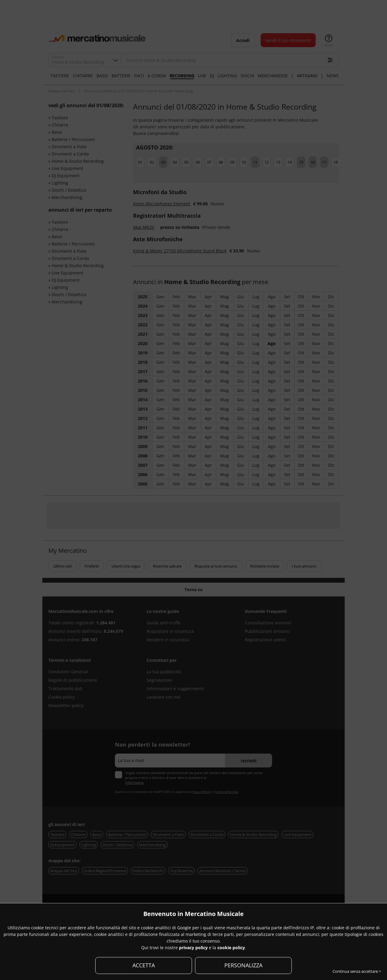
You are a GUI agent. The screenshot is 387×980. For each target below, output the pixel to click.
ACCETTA (144, 965)
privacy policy (193, 948)
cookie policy (231, 948)
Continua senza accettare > (357, 971)
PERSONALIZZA (243, 965)
